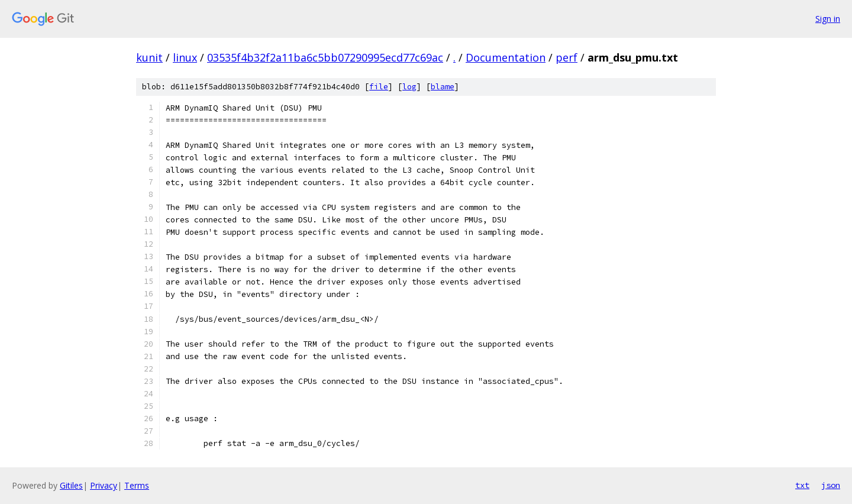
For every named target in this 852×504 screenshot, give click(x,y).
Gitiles (71, 485)
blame (443, 87)
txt (802, 485)
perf (567, 57)
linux (185, 57)
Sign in (828, 19)
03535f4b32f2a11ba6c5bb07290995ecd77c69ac (325, 57)
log (409, 87)
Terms (137, 485)
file (379, 87)
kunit (149, 57)
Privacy (104, 485)
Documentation (506, 57)
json (831, 485)
